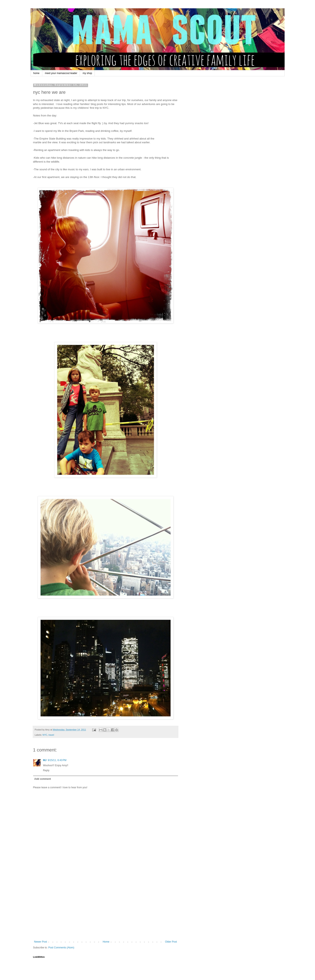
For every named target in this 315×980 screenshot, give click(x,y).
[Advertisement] (106, 909)
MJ (45, 760)
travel (51, 735)
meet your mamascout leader (61, 73)
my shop (87, 73)
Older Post (171, 942)
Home (106, 942)
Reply (46, 770)
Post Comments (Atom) (61, 948)
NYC (45, 735)
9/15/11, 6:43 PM (57, 760)
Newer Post (41, 942)
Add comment (43, 779)
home (36, 73)
